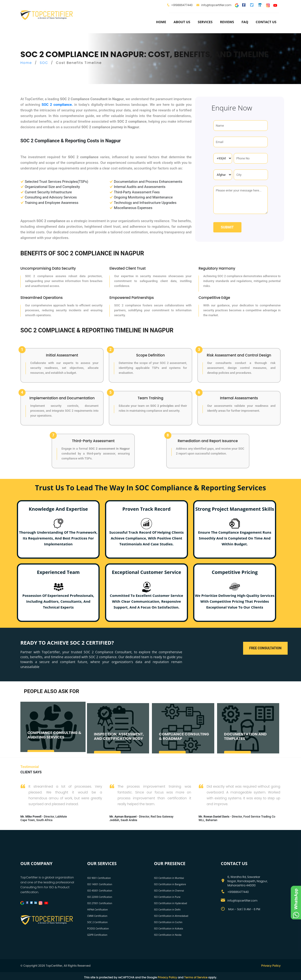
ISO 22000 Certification (100, 897)
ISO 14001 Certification (100, 884)
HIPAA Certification (98, 909)
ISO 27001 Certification (100, 903)
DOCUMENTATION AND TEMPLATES (245, 740)
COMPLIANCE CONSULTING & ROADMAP (184, 740)
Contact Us (266, 22)
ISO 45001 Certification (100, 890)
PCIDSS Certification (98, 928)
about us (182, 22)
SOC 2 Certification (97, 922)
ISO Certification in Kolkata (169, 928)
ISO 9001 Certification (99, 878)
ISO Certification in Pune (167, 897)
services (205, 22)
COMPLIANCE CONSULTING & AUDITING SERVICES (54, 738)
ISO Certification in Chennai (169, 890)
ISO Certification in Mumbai (169, 878)
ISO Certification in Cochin (168, 922)
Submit (227, 227)
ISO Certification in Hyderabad (171, 903)
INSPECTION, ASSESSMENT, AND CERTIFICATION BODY (119, 740)
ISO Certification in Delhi (167, 909)
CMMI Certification (97, 916)
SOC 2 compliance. (57, 105)
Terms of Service (196, 977)
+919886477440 (182, 5)
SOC (44, 63)
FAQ (245, 22)
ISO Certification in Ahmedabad (171, 916)
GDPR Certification (97, 935)
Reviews (227, 22)
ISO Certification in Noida (168, 935)
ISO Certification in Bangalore (170, 884)
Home (161, 22)
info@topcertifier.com (214, 5)
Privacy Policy (271, 965)
